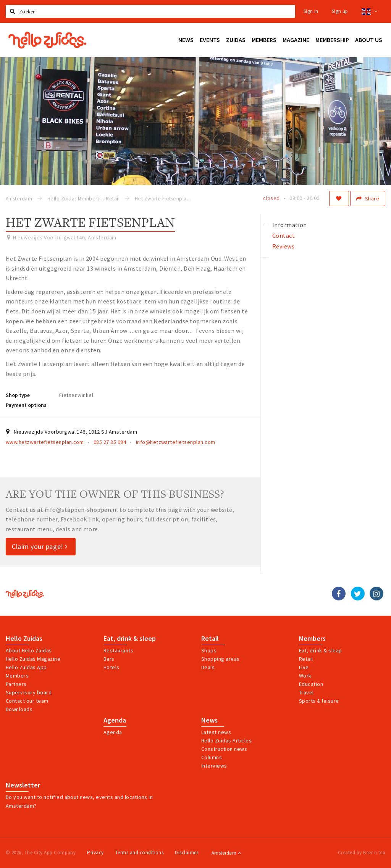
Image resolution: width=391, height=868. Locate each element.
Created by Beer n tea (362, 853)
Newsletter (23, 785)
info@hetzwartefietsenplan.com (176, 442)
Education (311, 684)
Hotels (111, 667)
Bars (109, 659)
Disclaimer (187, 853)
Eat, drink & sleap (321, 650)
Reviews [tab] (283, 246)
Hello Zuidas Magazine (33, 659)
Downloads (19, 709)
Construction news (224, 749)
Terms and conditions (140, 853)
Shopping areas (221, 659)
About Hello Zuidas (29, 650)
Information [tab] (290, 225)
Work (305, 676)
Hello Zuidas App (26, 667)
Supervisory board (29, 692)
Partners (16, 684)
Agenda (115, 720)
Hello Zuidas (24, 639)
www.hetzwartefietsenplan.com (45, 442)
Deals (208, 667)
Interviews (214, 766)
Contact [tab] (284, 236)
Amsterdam (226, 853)
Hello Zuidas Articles (226, 741)
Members (17, 676)
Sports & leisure (319, 701)
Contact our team (27, 701)
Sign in (311, 11)
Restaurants (118, 650)
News (209, 720)
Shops (209, 650)
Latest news (216, 732)
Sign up (340, 11)
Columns (212, 757)
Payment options (26, 405)
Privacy (95, 853)
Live (304, 667)
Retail (210, 639)
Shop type (18, 395)
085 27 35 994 (110, 442)
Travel (306, 692)
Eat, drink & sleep (130, 639)
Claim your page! (40, 546)
